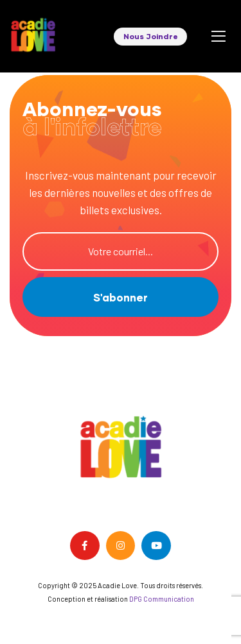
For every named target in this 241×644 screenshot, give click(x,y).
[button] (150, 37)
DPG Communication (162, 599)
